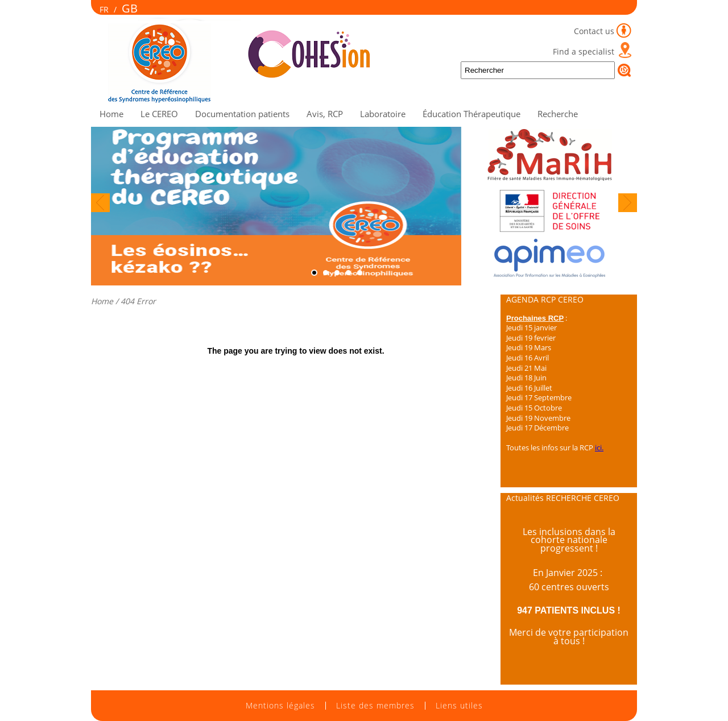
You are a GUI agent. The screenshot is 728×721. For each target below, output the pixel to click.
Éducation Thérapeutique (471, 114)
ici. (599, 447)
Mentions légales (280, 706)
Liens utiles (459, 706)
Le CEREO (159, 114)
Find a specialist (584, 51)
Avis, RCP (325, 114)
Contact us (594, 31)
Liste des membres (375, 706)
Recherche (558, 114)
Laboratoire (383, 114)
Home (111, 114)
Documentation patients (242, 114)
